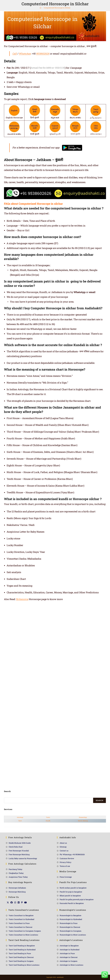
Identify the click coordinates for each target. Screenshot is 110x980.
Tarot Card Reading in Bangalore (22, 946)
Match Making (83, 821)
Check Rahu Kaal (16, 847)
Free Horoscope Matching (19, 854)
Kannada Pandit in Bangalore (72, 903)
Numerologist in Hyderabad (71, 919)
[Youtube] (26, 902)
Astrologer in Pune (67, 953)
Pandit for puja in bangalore (71, 892)
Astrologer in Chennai (69, 957)
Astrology (20, 817)
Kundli (48, 821)
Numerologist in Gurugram (71, 931)
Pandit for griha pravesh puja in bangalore (77, 899)
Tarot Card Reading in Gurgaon (21, 961)
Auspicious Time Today (18, 877)
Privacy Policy (65, 862)
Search (100, 800)
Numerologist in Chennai (70, 927)
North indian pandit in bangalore (73, 888)
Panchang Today (15, 869)
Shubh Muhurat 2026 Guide (20, 843)
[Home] (41, 8)
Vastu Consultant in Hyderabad (21, 919)
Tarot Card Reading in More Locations (24, 965)
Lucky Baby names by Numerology (23, 858)
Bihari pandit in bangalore (70, 896)
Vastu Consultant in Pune (19, 923)
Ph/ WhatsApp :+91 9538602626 (72, 854)
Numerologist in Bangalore (70, 915)
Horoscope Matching (17, 892)
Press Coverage (66, 877)
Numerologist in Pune (69, 923)
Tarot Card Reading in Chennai (21, 957)
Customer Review (67, 858)
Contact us (64, 851)
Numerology (83, 817)
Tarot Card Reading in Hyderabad (22, 950)
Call (15, 54)
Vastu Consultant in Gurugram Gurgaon (25, 931)
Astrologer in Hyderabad (70, 950)
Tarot (20, 821)
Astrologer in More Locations (71, 965)
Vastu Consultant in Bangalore (21, 915)
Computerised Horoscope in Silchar (57, 8)
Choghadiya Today (16, 873)
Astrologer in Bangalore (69, 946)
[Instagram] (15, 902)
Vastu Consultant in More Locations (23, 935)
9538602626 (43, 54)
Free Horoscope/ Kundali (19, 851)
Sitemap (63, 847)
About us (63, 843)
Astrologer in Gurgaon (69, 961)
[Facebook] (12, 902)
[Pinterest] (22, 902)
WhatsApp (25, 54)
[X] (8, 902)
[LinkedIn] (19, 902)
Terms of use (65, 866)
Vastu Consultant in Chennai (20, 927)
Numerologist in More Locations (73, 935)
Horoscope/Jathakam (17, 888)
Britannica (22, 599)
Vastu (48, 817)
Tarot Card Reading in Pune (20, 953)
